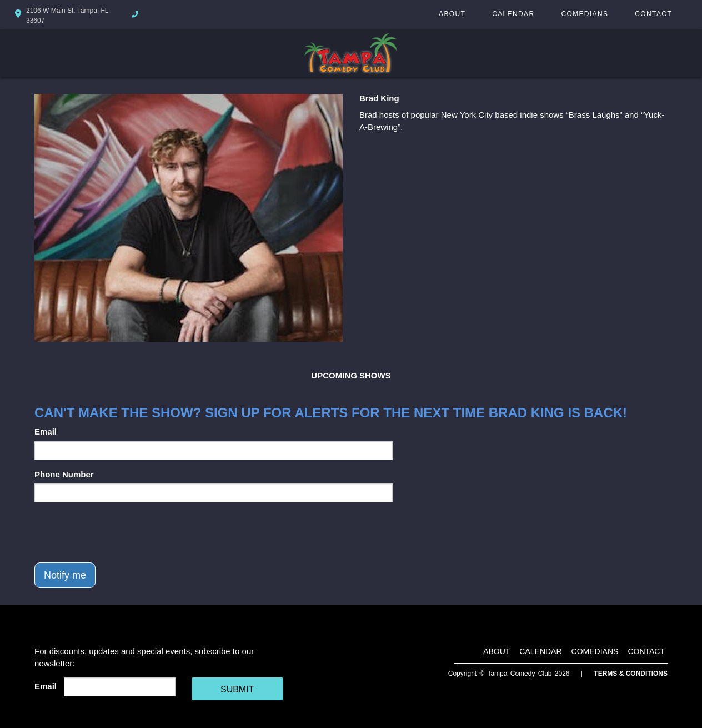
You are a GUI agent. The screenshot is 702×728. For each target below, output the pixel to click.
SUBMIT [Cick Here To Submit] (237, 689)
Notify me (65, 575)
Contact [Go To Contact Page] (653, 14)
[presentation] (119, 532)
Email (46, 432)
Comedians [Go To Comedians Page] (585, 14)
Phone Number (64, 474)
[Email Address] (120, 687)
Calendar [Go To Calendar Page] (513, 14)
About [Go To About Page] (452, 14)
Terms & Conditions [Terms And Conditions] (631, 674)
